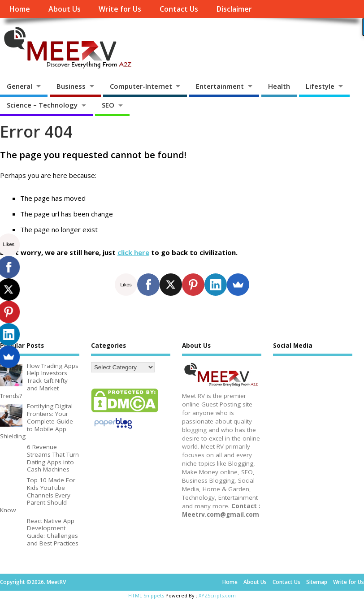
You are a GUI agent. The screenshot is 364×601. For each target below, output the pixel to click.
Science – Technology (42, 105)
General (19, 86)
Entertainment (220, 86)
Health (279, 86)
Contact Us (179, 9)
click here (133, 252)
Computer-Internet (141, 86)
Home (19, 9)
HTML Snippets (146, 595)
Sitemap (317, 582)
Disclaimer (234, 9)
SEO (108, 105)
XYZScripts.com (217, 595)
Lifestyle (320, 86)
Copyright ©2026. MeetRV (33, 582)
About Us (65, 9)
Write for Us (120, 9)
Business (71, 86)
